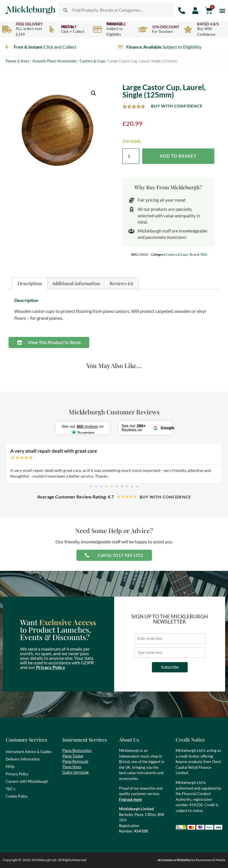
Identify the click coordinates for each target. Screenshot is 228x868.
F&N (204, 254)
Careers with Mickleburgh (27, 781)
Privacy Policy (51, 667)
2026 (27, 860)
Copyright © (12, 860)
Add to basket (178, 156)
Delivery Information (23, 759)
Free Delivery (29, 24)
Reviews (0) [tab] (121, 283)
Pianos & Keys (17, 61)
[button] (222, 10)
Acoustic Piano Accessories (54, 61)
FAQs (10, 766)
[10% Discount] (143, 29)
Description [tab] (30, 283)
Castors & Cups (93, 61)
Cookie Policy (17, 796)
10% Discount (166, 27)
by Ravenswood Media (191, 860)
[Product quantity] (131, 156)
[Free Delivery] (7, 29)
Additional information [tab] (76, 283)
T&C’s (11, 789)
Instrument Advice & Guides (29, 752)
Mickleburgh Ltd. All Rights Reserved (59, 860)
